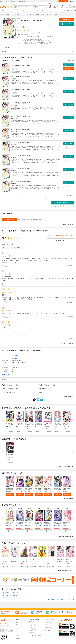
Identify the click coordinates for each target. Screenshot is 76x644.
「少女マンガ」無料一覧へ (68, 499)
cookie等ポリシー (47, 631)
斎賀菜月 (37, 526)
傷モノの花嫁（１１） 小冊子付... (10, 424)
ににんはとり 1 (42, 560)
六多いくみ (20, 23)
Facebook (18, 639)
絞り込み (15, 7)
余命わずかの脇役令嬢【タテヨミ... (57, 524)
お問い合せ (32, 632)
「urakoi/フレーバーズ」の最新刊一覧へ (65, 467)
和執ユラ (18, 526)
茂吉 (7, 492)
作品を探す (32, 623)
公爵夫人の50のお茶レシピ (10, 523)
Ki (5, 271)
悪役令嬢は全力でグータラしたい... (19, 490)
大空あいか (47, 492)
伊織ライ (11, 492)
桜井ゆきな (51, 526)
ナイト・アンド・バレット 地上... (29, 424)
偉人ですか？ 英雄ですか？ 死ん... (67, 424)
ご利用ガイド (73, 11)
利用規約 (45, 626)
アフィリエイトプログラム (35, 635)
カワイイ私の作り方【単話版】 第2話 (21, 77)
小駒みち (37, 492)
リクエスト (32, 634)
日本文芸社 (14, 359)
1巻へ (12, 61)
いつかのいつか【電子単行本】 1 (6, 561)
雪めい (27, 492)
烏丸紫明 (41, 526)
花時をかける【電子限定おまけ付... (57, 424)
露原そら (52, 492)
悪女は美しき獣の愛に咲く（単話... (38, 524)
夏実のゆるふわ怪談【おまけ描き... (38, 424)
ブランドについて (47, 623)
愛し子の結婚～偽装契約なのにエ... (48, 490)
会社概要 (45, 621)
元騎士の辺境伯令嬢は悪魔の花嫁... (29, 490)
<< (14, 198)
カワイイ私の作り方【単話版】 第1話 (21, 66)
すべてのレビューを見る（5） (67, 343)
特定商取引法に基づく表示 (49, 629)
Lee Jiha (13, 526)
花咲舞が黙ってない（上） (60, 561)
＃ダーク (5, 247)
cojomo (12, 458)
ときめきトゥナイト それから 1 (19, 424)
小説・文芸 (43, 11)
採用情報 (45, 624)
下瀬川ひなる (66, 427)
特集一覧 (18, 624)
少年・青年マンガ (10, 11)
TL (30, 11)
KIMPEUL (60, 526)
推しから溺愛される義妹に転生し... (19, 524)
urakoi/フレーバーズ (16, 361)
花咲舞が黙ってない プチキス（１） (69, 561)
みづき (6, 289)
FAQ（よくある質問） (34, 629)
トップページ (19, 621)
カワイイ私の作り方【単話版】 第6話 (21, 129)
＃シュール (12, 247)
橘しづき (8, 458)
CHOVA (55, 526)
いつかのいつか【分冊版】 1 (24, 561)
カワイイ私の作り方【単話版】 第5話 (21, 116)
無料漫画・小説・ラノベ (21, 623)
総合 (3, 11)
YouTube (18, 637)
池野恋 (17, 427)
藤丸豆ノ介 (12, 427)
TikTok (17, 635)
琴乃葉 (30, 492)
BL (23, 10)
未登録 (6, 322)
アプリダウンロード (34, 624)
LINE (17, 631)
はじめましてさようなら (51, 561)
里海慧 (22, 492)
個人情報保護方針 (47, 627)
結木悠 (65, 526)
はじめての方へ (67, 11)
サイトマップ (46, 632)
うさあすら (56, 492)
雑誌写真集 (57, 11)
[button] (10, 432)
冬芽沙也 (46, 526)
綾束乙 (41, 492)
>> (62, 198)
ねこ (5, 308)
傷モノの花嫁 (28, 522)
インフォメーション (34, 631)
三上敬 (27, 427)
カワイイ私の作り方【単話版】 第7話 (21, 142)
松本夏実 (37, 427)
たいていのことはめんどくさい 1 (14, 561)
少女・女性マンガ (17, 11)
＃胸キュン (20, 247)
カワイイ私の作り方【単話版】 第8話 (21, 155)
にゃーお (6, 253)
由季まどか (47, 427)
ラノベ (37, 11)
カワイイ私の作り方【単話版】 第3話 (21, 90)
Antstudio (8, 526)
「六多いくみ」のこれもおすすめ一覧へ (65, 570)
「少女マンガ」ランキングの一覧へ (66, 537)
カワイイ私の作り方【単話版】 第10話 (21, 182)
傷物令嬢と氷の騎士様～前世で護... (57, 490)
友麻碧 (8, 427)
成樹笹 (22, 526)
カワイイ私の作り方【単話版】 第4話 (21, 103)
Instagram (18, 634)
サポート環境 (32, 627)
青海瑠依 (56, 427)
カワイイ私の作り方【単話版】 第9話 (21, 168)
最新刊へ (18, 61)
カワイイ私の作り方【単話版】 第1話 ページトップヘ (61, 599)
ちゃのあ (18, 492)
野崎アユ (65, 492)
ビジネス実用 (50, 11)
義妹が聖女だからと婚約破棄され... (48, 524)
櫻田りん (61, 492)
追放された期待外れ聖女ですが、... (38, 490)
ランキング (18, 626)
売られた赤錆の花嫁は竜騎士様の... (10, 490)
